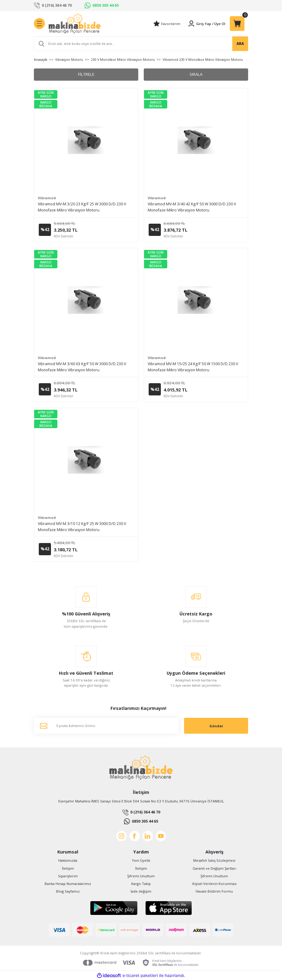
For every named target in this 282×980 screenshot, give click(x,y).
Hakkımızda (68, 861)
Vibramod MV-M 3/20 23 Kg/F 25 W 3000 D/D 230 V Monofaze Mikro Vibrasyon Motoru (82, 207)
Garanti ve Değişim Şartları (214, 868)
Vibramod (47, 198)
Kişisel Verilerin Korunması (214, 884)
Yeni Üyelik (141, 861)
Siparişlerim (68, 876)
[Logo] (75, 24)
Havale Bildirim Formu (214, 891)
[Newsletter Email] (106, 726)
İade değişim (141, 891)
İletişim (68, 868)
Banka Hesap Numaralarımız (68, 884)
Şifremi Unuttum (141, 876)
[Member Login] (199, 24)
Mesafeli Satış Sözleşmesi (214, 861)
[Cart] (237, 24)
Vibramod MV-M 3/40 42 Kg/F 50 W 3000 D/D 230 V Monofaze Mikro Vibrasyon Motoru (192, 207)
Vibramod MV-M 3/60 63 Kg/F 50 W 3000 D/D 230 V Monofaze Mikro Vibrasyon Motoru (82, 367)
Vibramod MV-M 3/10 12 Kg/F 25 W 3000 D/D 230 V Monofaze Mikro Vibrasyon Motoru (82, 527)
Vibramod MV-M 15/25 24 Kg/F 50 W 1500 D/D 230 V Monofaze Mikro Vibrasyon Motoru (193, 367)
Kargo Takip (141, 884)
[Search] (141, 44)
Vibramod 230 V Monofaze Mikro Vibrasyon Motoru (203, 60)
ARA (240, 44)
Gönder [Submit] (216, 726)
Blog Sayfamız (68, 891)
